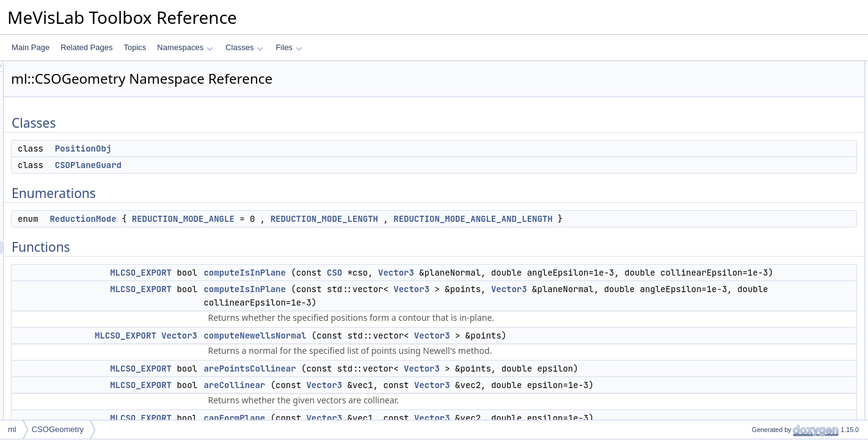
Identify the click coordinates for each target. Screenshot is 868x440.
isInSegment (762, 323)
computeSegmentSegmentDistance (799, 283)
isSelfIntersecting (769, 229)
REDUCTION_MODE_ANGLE (336, 219)
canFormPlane (765, 216)
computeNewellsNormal (407, 376)
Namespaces (185, 47)
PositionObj (236, 148)
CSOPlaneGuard (241, 165)
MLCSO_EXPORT (294, 286)
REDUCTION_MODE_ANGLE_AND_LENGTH (282, 232)
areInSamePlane (769, 350)
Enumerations (754, 108)
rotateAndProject (769, 377)
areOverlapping (767, 364)
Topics (135, 47)
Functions (748, 135)
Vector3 (549, 286)
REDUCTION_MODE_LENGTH (477, 219)
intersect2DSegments (777, 310)
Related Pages (86, 47)
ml (12, 429)
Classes (244, 47)
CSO (487, 286)
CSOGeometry (58, 429)
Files (289, 47)
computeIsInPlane (397, 286)
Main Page (31, 47)
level (749, 404)
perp (749, 337)
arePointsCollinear (402, 409)
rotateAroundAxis (770, 391)
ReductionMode (235, 219)
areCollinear (761, 202)
